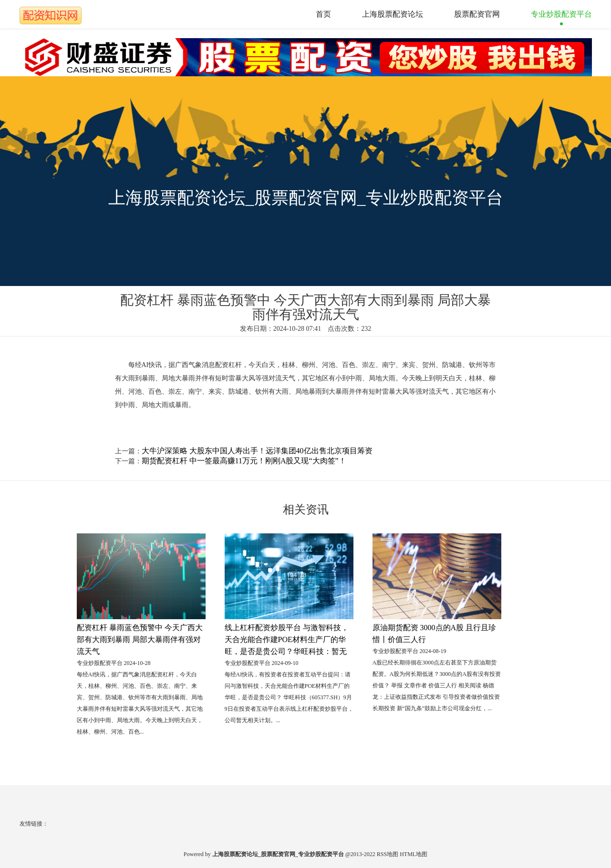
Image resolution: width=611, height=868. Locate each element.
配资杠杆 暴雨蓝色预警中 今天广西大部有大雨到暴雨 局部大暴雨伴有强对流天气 (140, 639)
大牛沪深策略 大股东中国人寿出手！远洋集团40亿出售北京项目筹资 (257, 451)
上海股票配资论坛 (393, 14)
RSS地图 (388, 854)
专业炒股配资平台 (561, 14)
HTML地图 (414, 854)
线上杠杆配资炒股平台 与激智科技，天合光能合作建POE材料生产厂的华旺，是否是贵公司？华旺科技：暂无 (287, 639)
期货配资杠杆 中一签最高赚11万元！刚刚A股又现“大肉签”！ (244, 461)
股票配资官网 (477, 14)
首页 (323, 14)
